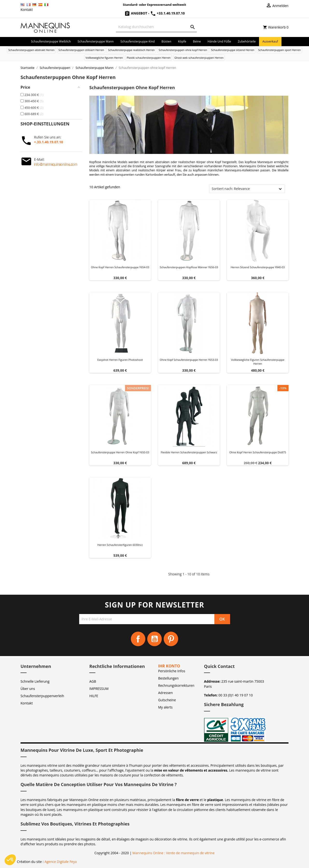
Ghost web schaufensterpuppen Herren (199, 58)
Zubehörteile (247, 41)
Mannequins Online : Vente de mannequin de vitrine (174, 853)
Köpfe (182, 41)
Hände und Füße (219, 41)
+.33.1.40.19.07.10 (49, 142)
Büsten (166, 41)
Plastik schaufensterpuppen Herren (149, 58)
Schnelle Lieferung (35, 681)
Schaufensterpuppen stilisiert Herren (81, 50)
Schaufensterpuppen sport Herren (279, 50)
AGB (93, 681)
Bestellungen (168, 678)
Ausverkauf (270, 41)
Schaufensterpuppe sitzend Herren (233, 50)
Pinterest (171, 639)
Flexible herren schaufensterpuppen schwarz (189, 452)
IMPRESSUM (99, 689)
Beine (197, 41)
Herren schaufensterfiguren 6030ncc (120, 545)
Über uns (28, 689)
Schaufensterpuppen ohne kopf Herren (183, 50)
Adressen (165, 693)
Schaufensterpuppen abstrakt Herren (31, 50)
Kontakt (27, 10)
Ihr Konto (169, 666)
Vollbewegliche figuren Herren (104, 58)
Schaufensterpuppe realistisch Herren (131, 50)
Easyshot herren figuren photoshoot (120, 360)
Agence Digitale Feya (61, 862)
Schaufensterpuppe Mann (96, 41)
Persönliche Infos (172, 671)
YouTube (154, 639)
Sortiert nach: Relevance (231, 189)
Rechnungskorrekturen (176, 685)
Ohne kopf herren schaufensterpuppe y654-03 (120, 267)
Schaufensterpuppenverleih (42, 696)
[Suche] (156, 27)
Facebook (138, 639)
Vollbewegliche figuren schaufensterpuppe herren (258, 362)
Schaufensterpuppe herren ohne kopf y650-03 (120, 452)
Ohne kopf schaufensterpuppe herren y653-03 (189, 360)
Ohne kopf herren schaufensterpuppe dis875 (258, 452)
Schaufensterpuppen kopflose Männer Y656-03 (189, 267)
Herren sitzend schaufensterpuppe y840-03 (258, 267)
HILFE (94, 696)
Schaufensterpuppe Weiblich (51, 41)
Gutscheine (167, 700)
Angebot (136, 13)
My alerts (165, 707)
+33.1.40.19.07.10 (168, 13)
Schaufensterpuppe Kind (138, 41)
